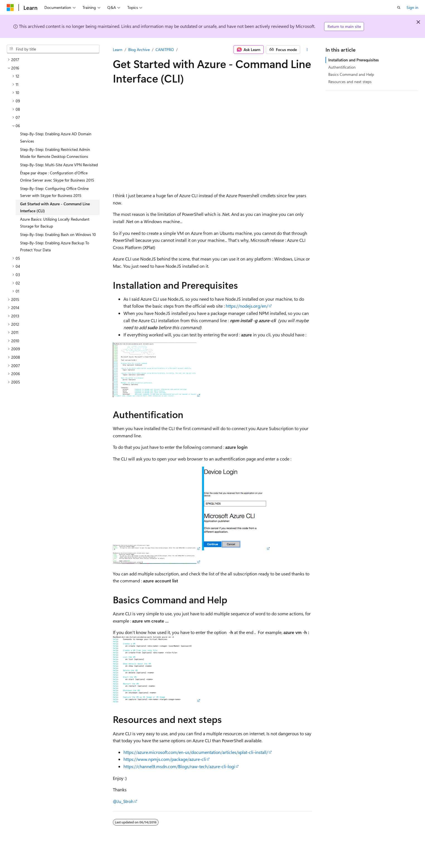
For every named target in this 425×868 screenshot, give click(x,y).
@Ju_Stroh (123, 801)
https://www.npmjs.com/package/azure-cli (165, 759)
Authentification (342, 67)
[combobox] (53, 49)
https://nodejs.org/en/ (247, 306)
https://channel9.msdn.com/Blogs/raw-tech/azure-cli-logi (179, 766)
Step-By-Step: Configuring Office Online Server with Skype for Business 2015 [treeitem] (54, 192)
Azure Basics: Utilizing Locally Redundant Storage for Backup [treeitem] (55, 223)
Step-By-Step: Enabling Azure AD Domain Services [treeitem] (56, 137)
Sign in (412, 7)
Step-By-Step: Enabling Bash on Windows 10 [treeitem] (58, 234)
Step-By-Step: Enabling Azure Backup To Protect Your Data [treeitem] (55, 246)
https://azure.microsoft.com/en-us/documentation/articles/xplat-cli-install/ (196, 752)
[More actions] (307, 50)
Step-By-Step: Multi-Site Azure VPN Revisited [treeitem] (59, 165)
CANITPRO (165, 50)
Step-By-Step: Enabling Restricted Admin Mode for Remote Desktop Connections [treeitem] (55, 153)
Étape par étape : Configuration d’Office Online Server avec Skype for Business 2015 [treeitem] (57, 176)
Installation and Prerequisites (354, 60)
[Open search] (399, 8)
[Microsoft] (10, 8)
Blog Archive (139, 50)
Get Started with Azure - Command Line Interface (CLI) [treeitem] (55, 207)
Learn (118, 50)
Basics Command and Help (351, 74)
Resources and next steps (350, 82)
